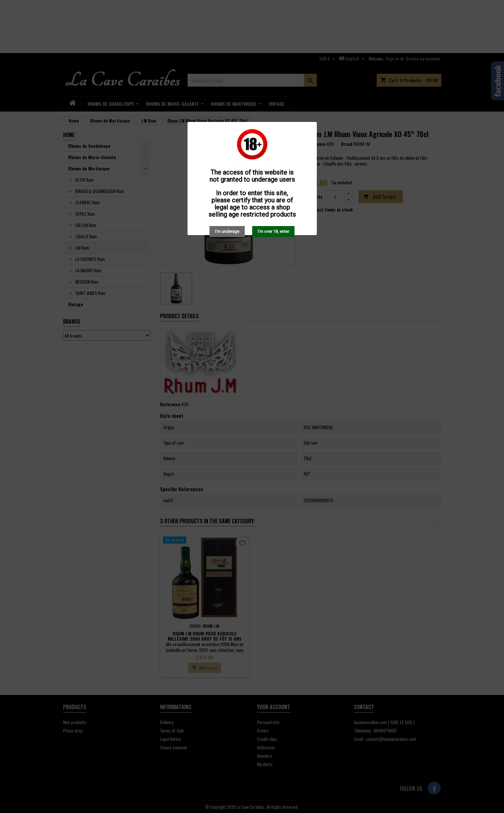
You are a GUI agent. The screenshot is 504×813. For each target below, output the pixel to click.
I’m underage (227, 231)
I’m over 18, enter (273, 231)
